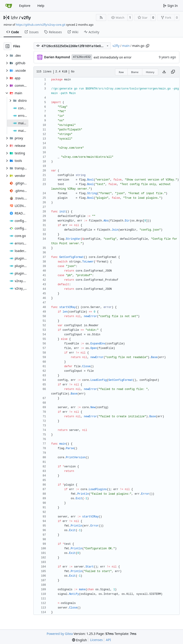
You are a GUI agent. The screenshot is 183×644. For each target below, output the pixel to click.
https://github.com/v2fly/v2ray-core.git (41, 25)
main (126, 46)
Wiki (73, 32)
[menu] (79, 640)
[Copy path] (148, 46)
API (108, 640)
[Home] (9, 6)
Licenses (96, 640)
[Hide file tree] (8, 46)
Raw (121, 72)
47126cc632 (82, 57)
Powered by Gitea (60, 634)
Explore (25, 6)
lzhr (15, 18)
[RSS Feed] (101, 18)
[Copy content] (173, 72)
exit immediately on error (113, 57)
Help (41, 6)
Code (13, 32)
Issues (31, 32)
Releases (53, 32)
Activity (92, 32)
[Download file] (164, 72)
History (150, 72)
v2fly (26, 18)
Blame (135, 72)
